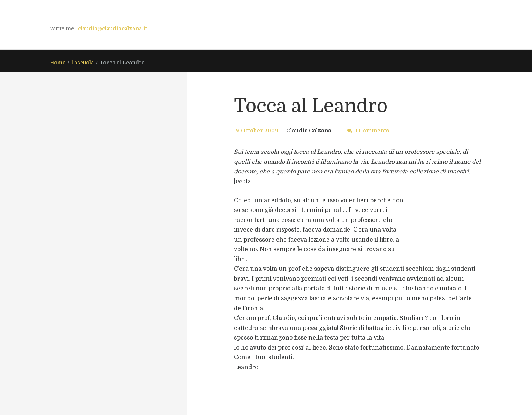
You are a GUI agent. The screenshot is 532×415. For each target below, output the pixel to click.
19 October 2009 (256, 131)
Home (58, 63)
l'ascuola (83, 63)
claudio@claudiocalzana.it (112, 28)
